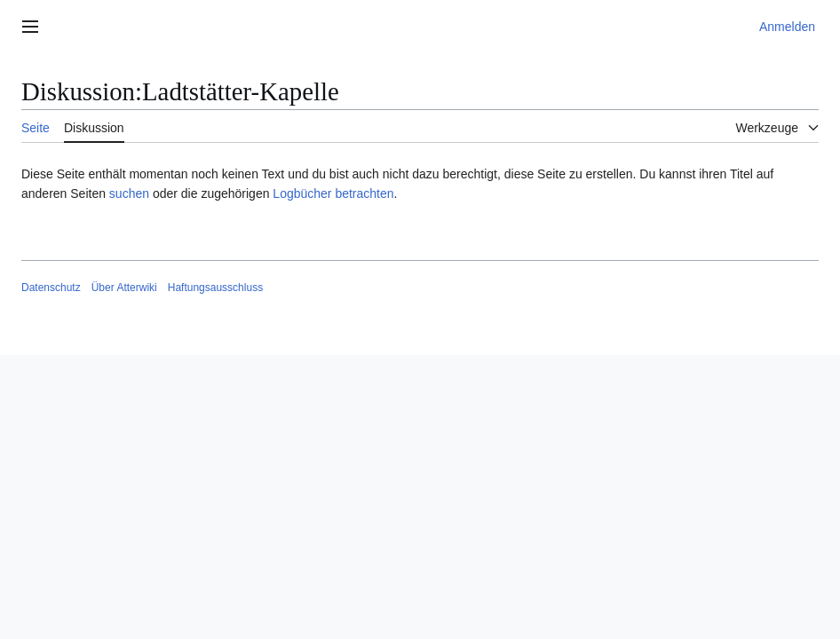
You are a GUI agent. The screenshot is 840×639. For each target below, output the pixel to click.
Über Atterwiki (124, 288)
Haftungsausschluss (215, 288)
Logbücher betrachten (333, 193)
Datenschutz (51, 288)
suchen (129, 193)
